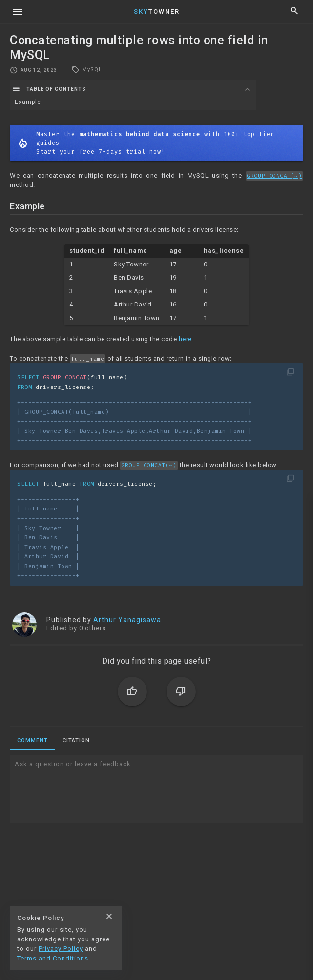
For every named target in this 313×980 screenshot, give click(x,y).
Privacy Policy (61, 949)
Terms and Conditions (53, 958)
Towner (157, 11)
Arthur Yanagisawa (127, 620)
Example (28, 102)
